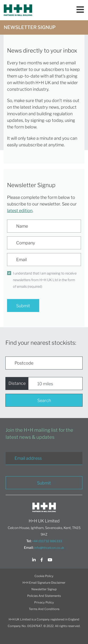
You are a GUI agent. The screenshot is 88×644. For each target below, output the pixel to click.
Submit (23, 306)
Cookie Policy (44, 576)
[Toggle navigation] (80, 10)
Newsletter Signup (44, 589)
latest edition (20, 211)
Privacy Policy (44, 602)
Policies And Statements (44, 596)
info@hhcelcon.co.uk (49, 548)
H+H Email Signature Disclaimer (44, 583)
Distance (17, 383)
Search (44, 400)
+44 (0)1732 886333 (47, 541)
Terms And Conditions (44, 609)
